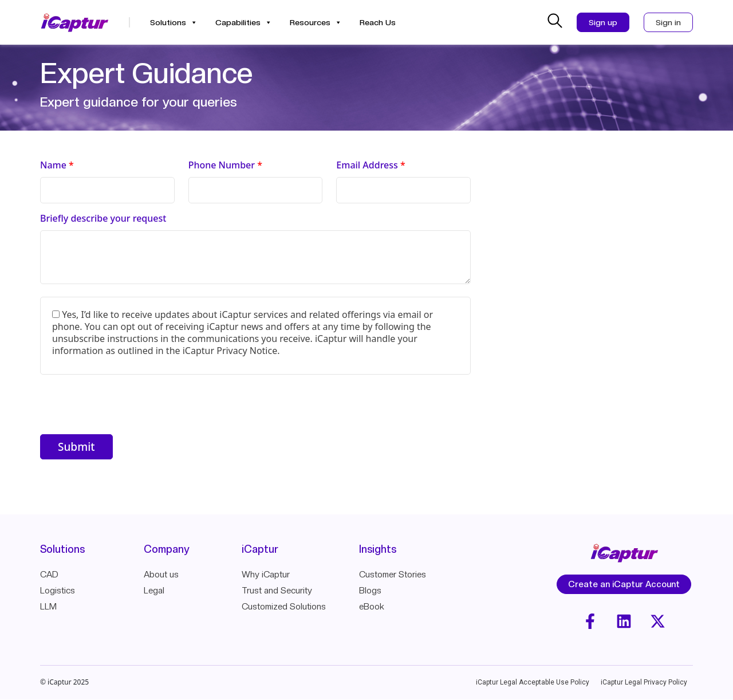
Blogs (370, 591)
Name (57, 165)
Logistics (58, 591)
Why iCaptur (266, 575)
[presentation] (127, 406)
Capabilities (244, 22)
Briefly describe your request (103, 219)
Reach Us (378, 22)
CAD (49, 575)
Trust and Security (277, 591)
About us (161, 575)
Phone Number (225, 165)
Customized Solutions (284, 607)
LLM (48, 607)
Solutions (174, 22)
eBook (372, 607)
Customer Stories (393, 575)
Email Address (371, 165)
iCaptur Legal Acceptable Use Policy (533, 683)
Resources (316, 22)
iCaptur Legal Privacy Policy (644, 683)
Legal (154, 591)
